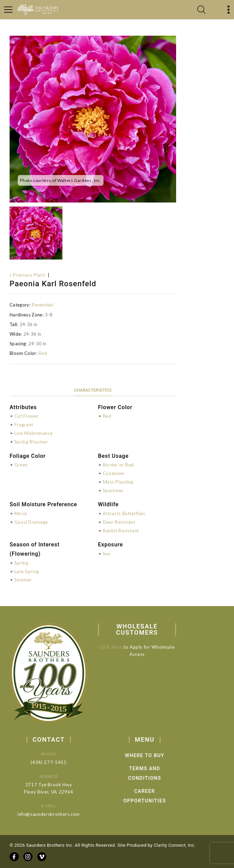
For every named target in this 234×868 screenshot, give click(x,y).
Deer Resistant (119, 522)
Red (43, 353)
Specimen (113, 490)
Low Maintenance (34, 433)
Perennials (43, 305)
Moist (21, 513)
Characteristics (93, 390)
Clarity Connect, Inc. (175, 845)
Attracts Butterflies (124, 513)
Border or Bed (118, 465)
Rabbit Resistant (121, 531)
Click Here (115, 647)
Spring (21, 563)
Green (21, 465)
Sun (107, 554)
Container (114, 473)
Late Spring (27, 571)
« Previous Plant (27, 275)
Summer (23, 580)
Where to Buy (156, 755)
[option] (93, 119)
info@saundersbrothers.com (56, 814)
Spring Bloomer (31, 442)
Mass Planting (118, 482)
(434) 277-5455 (56, 762)
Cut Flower (27, 416)
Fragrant (24, 425)
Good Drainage (31, 522)
